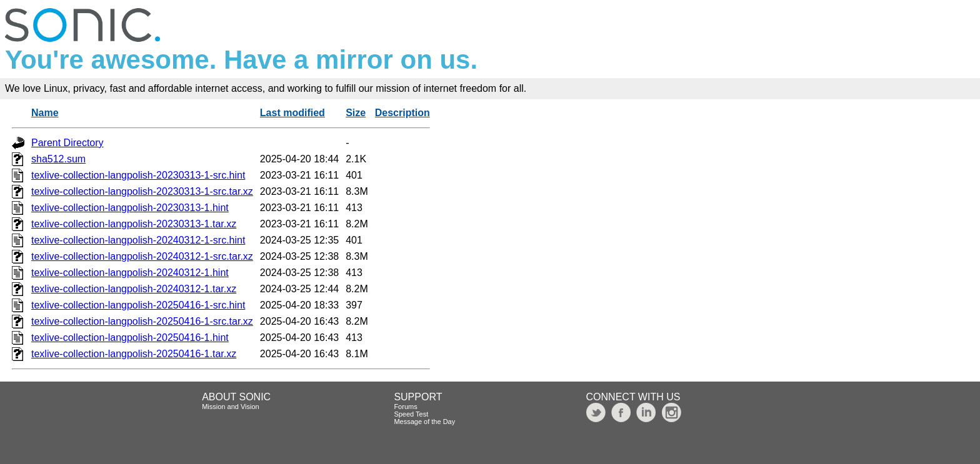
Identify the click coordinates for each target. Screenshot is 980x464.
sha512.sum (58, 159)
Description (402, 113)
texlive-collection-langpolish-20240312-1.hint (130, 273)
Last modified (292, 113)
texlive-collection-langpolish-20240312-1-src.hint (138, 240)
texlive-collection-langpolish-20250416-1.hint (130, 338)
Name (45, 113)
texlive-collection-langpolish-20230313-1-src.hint (138, 175)
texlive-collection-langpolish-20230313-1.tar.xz (134, 224)
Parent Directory (67, 143)
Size (356, 113)
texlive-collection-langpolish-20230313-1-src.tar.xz (142, 191)
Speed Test (411, 414)
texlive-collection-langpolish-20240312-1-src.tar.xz (142, 256)
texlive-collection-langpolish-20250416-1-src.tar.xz (142, 321)
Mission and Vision (231, 407)
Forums (405, 407)
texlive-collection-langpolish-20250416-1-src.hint (138, 305)
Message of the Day (424, 422)
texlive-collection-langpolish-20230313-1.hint (130, 208)
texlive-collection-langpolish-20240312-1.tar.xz (134, 289)
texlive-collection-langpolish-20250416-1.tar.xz (134, 354)
